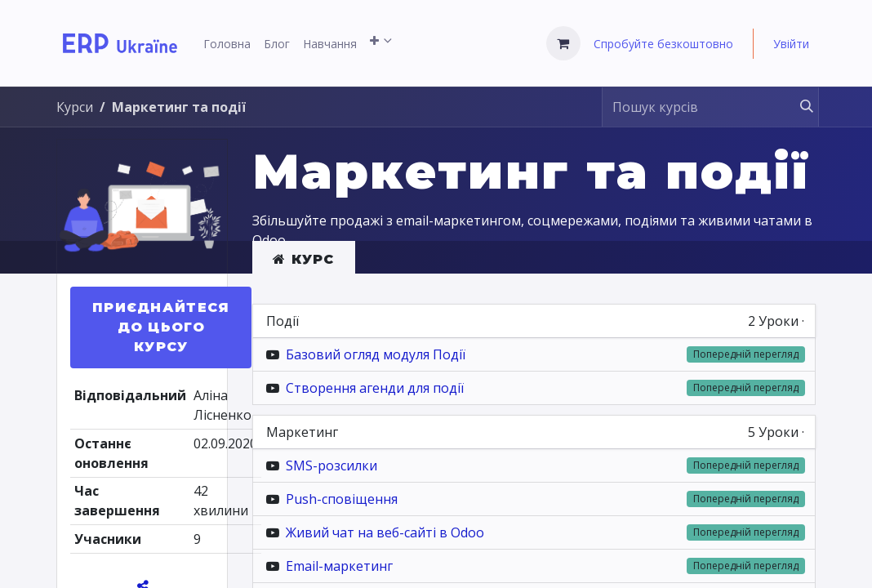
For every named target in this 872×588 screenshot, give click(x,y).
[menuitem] (227, 44)
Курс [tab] (304, 259)
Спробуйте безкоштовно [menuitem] (663, 44)
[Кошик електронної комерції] (563, 43)
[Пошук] (799, 107)
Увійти (791, 44)
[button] (161, 327)
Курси (75, 107)
